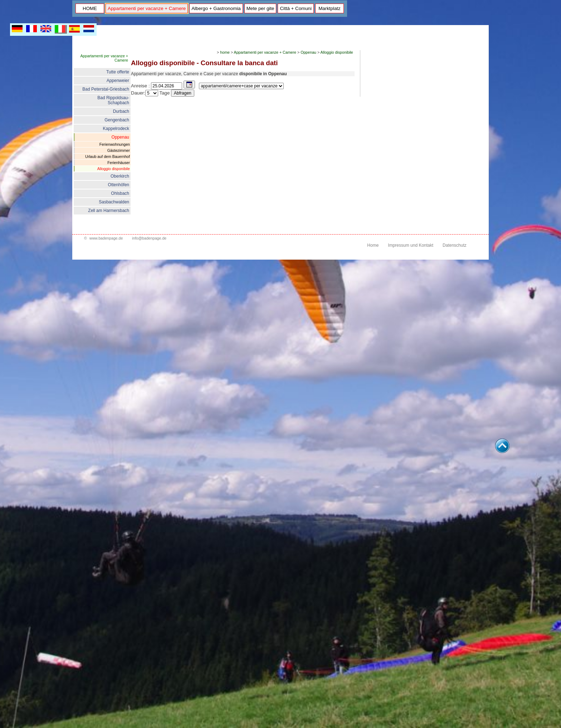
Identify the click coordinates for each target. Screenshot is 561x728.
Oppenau (120, 137)
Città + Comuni (296, 8)
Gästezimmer (119, 150)
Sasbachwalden (114, 202)
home (225, 52)
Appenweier (118, 81)
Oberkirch (120, 176)
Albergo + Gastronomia (216, 8)
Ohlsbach (120, 193)
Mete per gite (260, 8)
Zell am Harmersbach (109, 211)
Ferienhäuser (119, 163)
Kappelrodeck (116, 129)
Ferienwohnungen (115, 144)
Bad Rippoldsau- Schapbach (113, 100)
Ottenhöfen (119, 185)
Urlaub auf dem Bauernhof (108, 156)
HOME (90, 8)
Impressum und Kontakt (411, 245)
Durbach (121, 111)
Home (373, 245)
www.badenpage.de (106, 238)
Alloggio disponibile (114, 169)
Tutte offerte (118, 72)
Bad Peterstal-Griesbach (106, 89)
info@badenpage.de (149, 238)
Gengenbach (117, 120)
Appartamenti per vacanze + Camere (147, 8)
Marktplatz (329, 8)
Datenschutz (455, 245)
